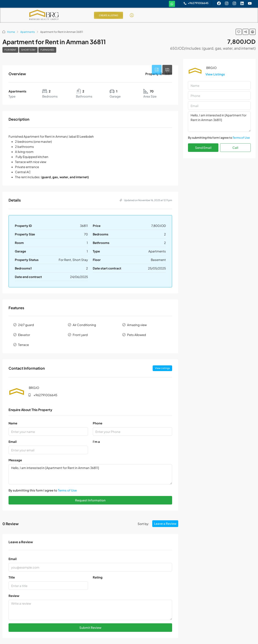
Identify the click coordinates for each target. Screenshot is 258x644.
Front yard (80, 335)
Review (14, 596)
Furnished (47, 50)
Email (13, 442)
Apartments (28, 32)
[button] (239, 32)
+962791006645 (45, 395)
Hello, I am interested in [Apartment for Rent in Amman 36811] (90, 474)
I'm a (96, 442)
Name (13, 423)
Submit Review (90, 627)
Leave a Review (165, 523)
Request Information (90, 500)
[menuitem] (132, 15)
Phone (98, 423)
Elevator (24, 335)
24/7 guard (26, 325)
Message (15, 460)
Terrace (23, 345)
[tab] (157, 70)
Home (11, 32)
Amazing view (137, 325)
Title (12, 577)
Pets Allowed (137, 335)
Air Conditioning (84, 325)
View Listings (162, 368)
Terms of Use (67, 490)
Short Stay (28, 50)
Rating (98, 577)
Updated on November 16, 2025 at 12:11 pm (146, 200)
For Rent (10, 50)
